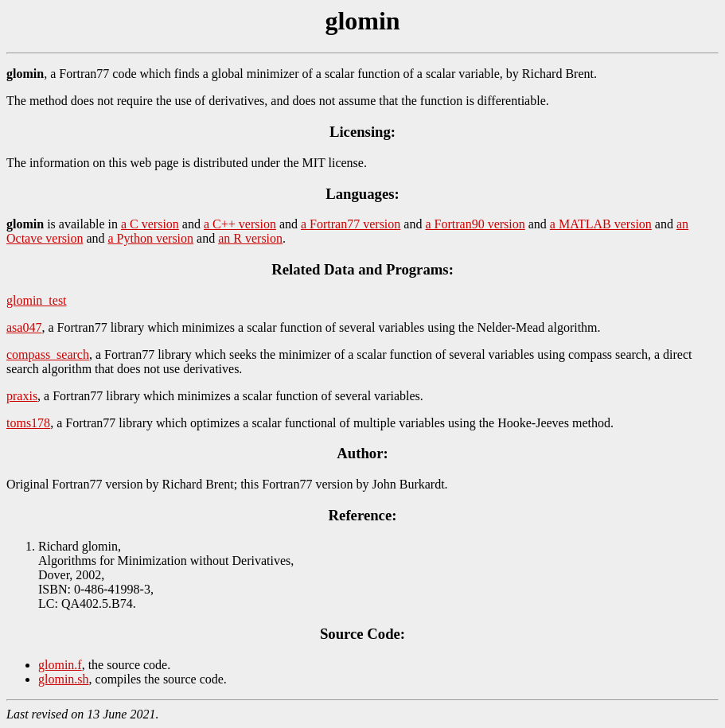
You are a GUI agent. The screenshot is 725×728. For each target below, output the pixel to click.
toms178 (28, 423)
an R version (250, 238)
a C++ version (240, 224)
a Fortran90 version (475, 224)
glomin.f (60, 665)
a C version (150, 224)
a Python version (151, 238)
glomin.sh (64, 679)
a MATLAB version (601, 224)
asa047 (24, 327)
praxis (22, 396)
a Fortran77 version (351, 224)
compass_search (48, 354)
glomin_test (37, 300)
